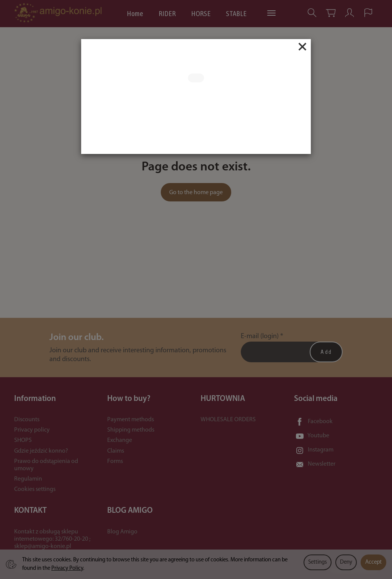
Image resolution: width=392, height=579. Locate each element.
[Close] (302, 47)
